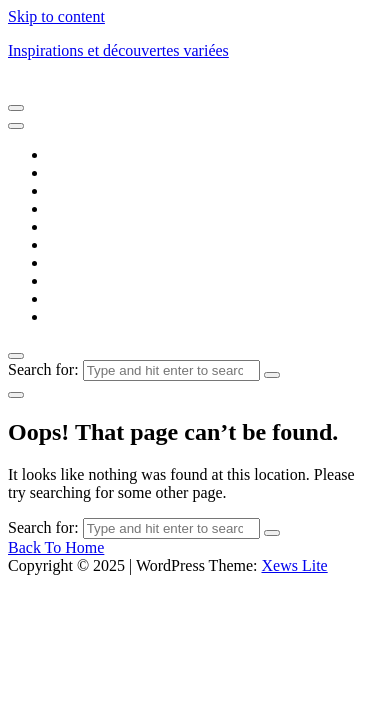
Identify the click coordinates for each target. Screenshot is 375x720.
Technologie (87, 298)
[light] (16, 395)
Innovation (82, 262)
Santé (66, 280)
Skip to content (56, 16)
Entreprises (84, 244)
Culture (72, 190)
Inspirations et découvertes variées (118, 50)
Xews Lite (294, 565)
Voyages (75, 316)
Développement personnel (132, 208)
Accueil (73, 154)
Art (58, 172)
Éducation (80, 226)
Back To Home (56, 547)
